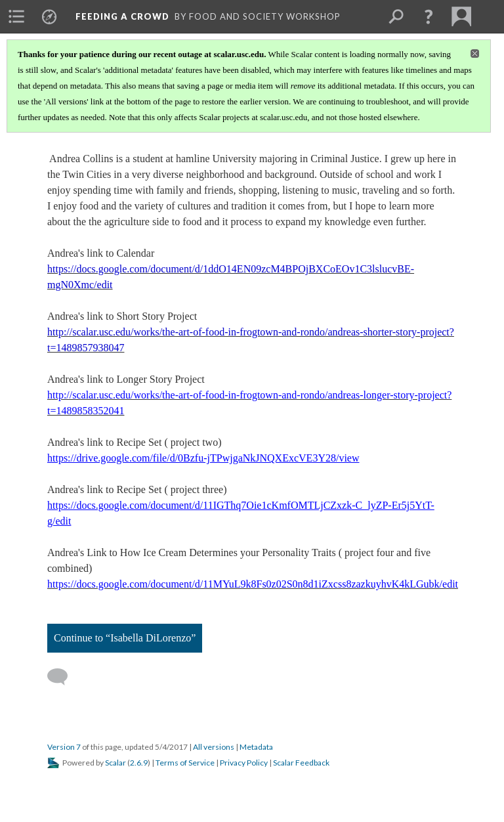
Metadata (256, 747)
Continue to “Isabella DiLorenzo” (125, 638)
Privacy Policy (244, 763)
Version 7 (64, 747)
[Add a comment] (63, 677)
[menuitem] (16, 16)
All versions (214, 747)
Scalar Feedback (301, 763)
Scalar (115, 763)
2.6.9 (139, 763)
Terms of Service (185, 763)
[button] (429, 16)
